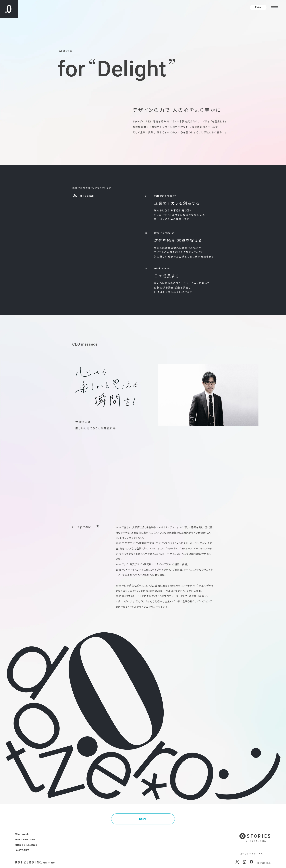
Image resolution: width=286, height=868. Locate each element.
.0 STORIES (22, 850)
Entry (258, 7)
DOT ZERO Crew (25, 839)
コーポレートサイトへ (251, 854)
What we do (22, 834)
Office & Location (26, 845)
